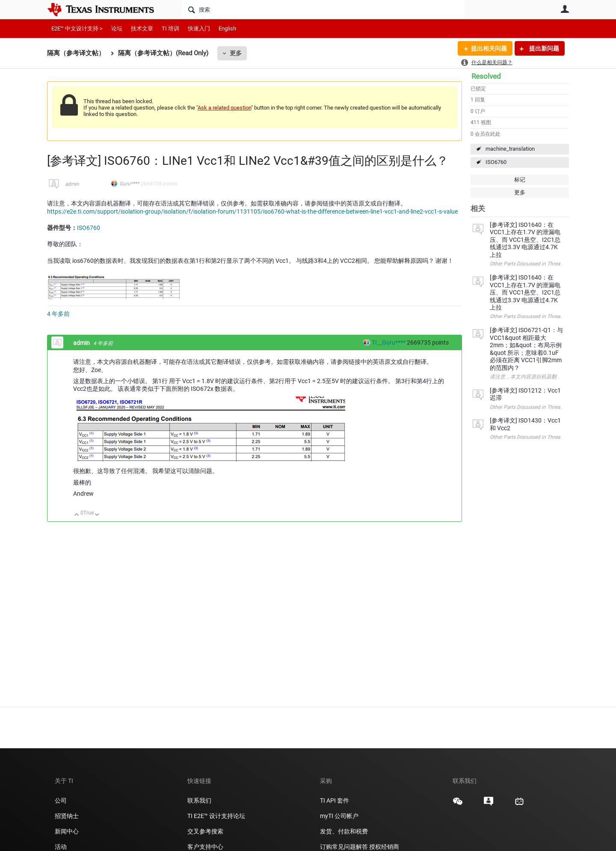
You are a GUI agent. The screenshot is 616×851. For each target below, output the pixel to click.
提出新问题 (543, 48)
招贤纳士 (67, 816)
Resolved (486, 76)
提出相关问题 (489, 48)
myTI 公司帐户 (339, 816)
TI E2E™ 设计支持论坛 (216, 816)
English (227, 28)
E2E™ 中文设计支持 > (77, 28)
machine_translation (510, 149)
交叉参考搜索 (205, 831)
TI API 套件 (335, 800)
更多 (236, 53)
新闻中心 (67, 831)
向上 (77, 515)
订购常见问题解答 (344, 847)
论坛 (117, 28)
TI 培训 (170, 28)
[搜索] (323, 9)
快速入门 (199, 28)
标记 (520, 180)
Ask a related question (224, 108)
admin (72, 184)
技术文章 (142, 28)
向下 (97, 515)
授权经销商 (384, 847)
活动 (61, 847)
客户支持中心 (205, 847)
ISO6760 (496, 162)
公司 (61, 800)
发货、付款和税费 (344, 831)
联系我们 (199, 800)
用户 (565, 9)
